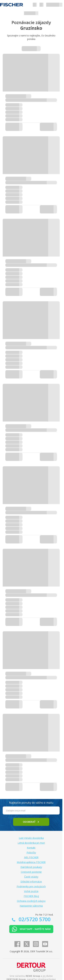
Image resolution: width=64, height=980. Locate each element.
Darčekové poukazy (31, 867)
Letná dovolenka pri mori (31, 843)
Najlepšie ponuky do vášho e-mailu (31, 803)
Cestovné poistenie (31, 872)
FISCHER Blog (31, 896)
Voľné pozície (31, 891)
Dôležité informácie (31, 882)
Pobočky (31, 852)
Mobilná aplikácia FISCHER (31, 862)
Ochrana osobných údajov (31, 901)
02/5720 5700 (34, 919)
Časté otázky (31, 877)
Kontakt (31, 848)
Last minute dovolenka (31, 838)
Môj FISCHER (31, 857)
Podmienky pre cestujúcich (31, 886)
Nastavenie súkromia (31, 906)
